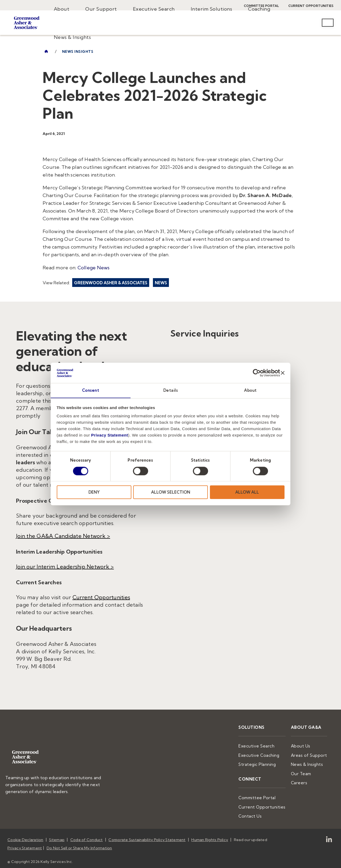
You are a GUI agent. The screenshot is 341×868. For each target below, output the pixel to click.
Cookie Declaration (25, 835)
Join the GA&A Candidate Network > (63, 536)
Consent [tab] (91, 390)
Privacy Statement (110, 435)
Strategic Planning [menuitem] (265, 763)
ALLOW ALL (247, 492)
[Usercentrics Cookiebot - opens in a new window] (257, 373)
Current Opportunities (101, 597)
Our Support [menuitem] (101, 9)
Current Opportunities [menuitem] (268, 803)
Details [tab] (171, 390)
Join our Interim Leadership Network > (65, 567)
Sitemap (57, 835)
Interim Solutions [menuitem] (212, 9)
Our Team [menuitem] (304, 771)
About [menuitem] (62, 9)
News (161, 283)
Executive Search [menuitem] (154, 9)
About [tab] (250, 390)
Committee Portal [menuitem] (264, 795)
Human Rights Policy (210, 835)
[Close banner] (283, 373)
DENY (94, 492)
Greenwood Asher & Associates (111, 283)
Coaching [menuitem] (259, 9)
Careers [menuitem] (303, 780)
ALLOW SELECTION (171, 492)
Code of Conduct (87, 835)
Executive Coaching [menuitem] (266, 754)
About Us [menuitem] (304, 745)
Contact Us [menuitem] (258, 812)
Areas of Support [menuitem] (311, 754)
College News (94, 268)
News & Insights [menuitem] (72, 37)
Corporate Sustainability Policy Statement (147, 835)
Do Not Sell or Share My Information (79, 842)
